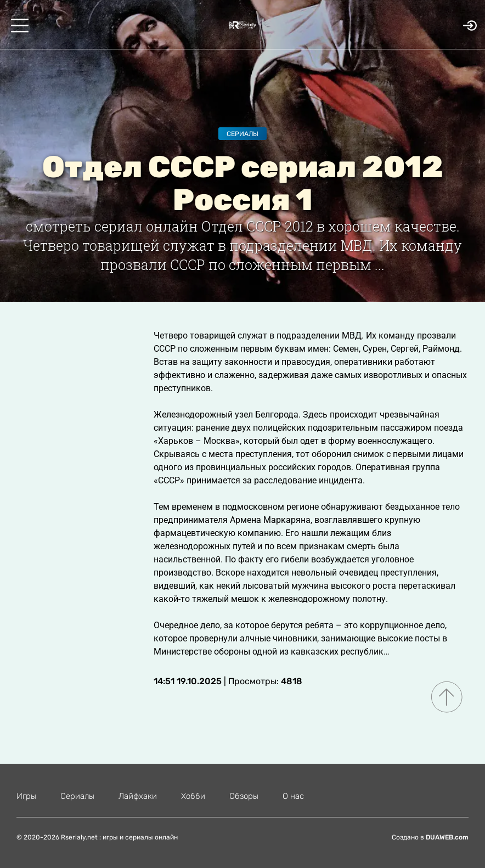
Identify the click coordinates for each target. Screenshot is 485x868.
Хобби (193, 796)
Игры (26, 796)
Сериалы (243, 134)
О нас (293, 796)
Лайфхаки (138, 796)
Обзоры (244, 796)
